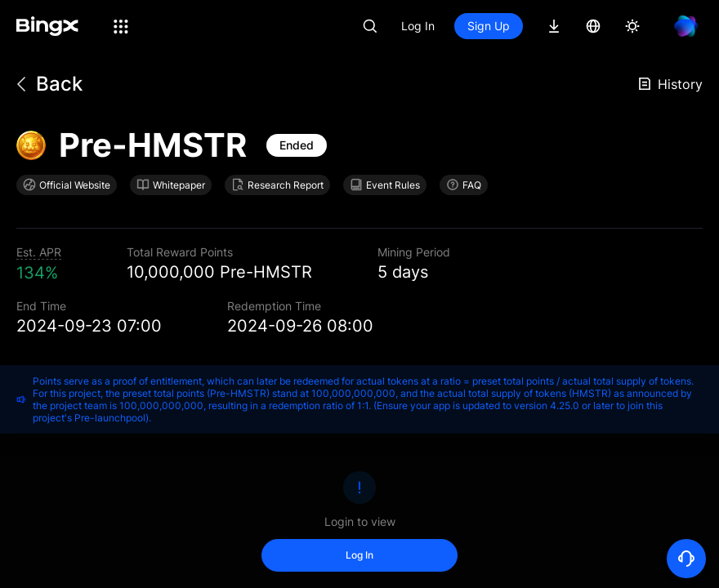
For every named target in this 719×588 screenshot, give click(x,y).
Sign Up (489, 26)
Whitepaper (171, 185)
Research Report (277, 185)
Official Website (67, 185)
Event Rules (385, 185)
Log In (418, 26)
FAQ (464, 185)
